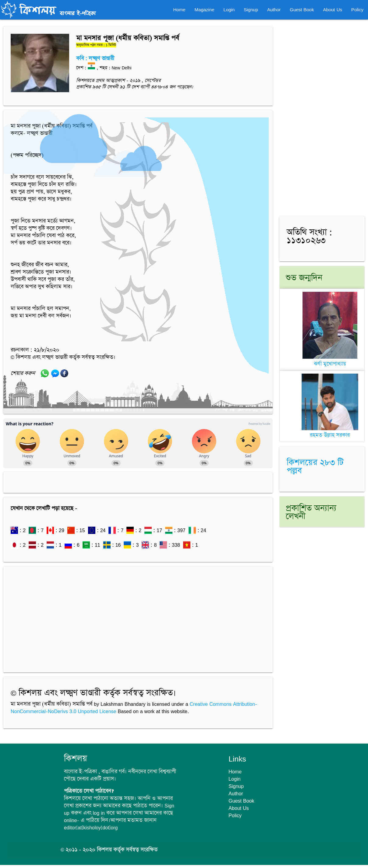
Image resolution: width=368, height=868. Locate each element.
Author (274, 10)
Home (179, 10)
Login (229, 10)
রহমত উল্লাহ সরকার (330, 432)
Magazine (205, 10)
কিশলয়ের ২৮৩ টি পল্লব (315, 467)
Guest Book (302, 10)
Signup (251, 10)
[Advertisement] (138, 616)
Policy (357, 10)
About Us (333, 10)
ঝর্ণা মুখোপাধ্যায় (330, 360)
